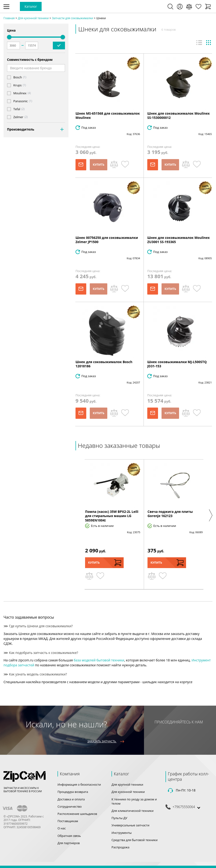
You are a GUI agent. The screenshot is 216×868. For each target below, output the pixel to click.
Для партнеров (69, 843)
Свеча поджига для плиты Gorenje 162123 (170, 514)
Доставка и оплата (71, 799)
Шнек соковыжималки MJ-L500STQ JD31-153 (177, 364)
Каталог (31, 6)
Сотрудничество (70, 806)
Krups (17, 85)
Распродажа (121, 847)
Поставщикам (68, 821)
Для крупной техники (127, 784)
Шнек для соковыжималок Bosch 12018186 (104, 364)
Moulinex (20, 93)
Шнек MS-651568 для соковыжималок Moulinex (108, 115)
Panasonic (21, 101)
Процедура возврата (73, 792)
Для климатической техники (133, 811)
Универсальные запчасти (130, 825)
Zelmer (18, 117)
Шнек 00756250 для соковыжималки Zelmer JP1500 (107, 240)
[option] (113, 524)
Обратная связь (69, 836)
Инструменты (122, 833)
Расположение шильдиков (77, 814)
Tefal (17, 109)
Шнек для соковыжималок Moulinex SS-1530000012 (178, 115)
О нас (62, 828)
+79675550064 (184, 807)
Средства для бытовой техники (135, 840)
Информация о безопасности (79, 784)
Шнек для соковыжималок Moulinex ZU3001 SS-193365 (178, 240)
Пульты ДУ (119, 818)
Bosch (18, 77)
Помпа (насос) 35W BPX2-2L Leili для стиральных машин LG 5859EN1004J (112, 516)
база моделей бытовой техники (99, 660)
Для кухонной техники (128, 792)
